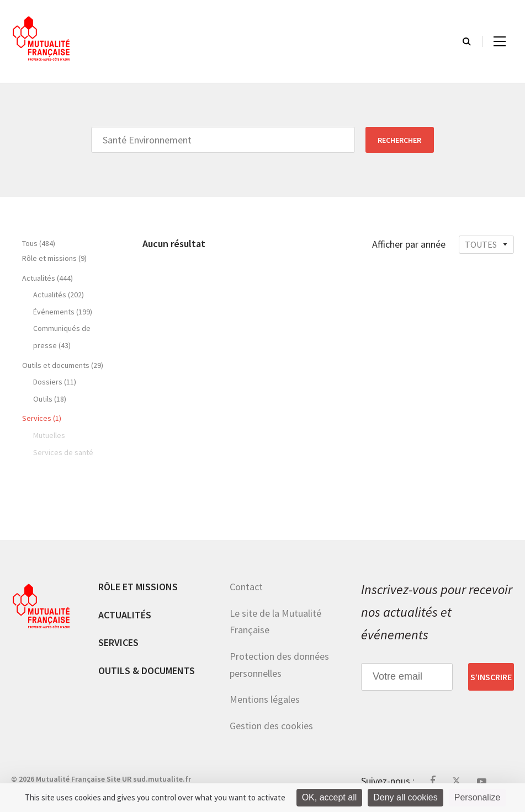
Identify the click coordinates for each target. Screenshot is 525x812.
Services (118, 642)
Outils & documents (147, 671)
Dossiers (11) (55, 382)
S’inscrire (491, 677)
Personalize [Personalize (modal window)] (478, 797)
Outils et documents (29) (63, 365)
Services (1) (42, 418)
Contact (246, 587)
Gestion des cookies (271, 726)
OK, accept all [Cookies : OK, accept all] (330, 797)
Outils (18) (50, 399)
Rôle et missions (138, 587)
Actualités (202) (59, 295)
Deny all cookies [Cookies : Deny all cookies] (405, 797)
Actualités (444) (47, 278)
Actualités (125, 615)
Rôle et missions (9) (54, 258)
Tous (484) (39, 243)
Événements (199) (63, 312)
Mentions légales (265, 699)
